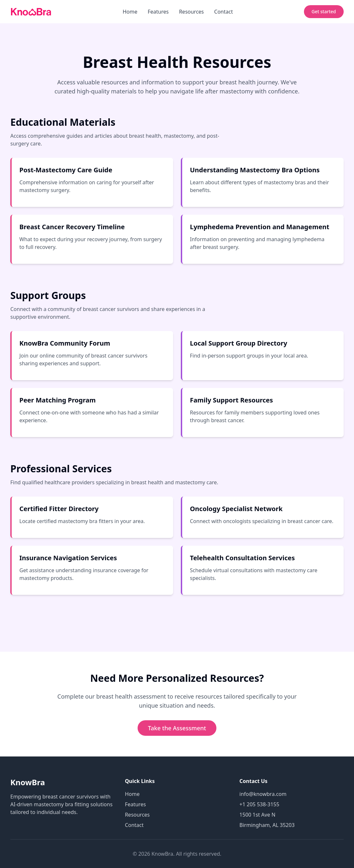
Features (158, 12)
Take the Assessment (177, 728)
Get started (324, 11)
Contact (224, 12)
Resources (191, 12)
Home (130, 12)
